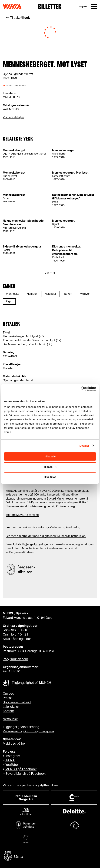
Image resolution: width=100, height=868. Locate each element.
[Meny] (94, 7)
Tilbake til (20, 18)
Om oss (8, 694)
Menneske (13, 294)
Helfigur (32, 294)
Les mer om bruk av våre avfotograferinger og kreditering (43, 528)
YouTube (12, 765)
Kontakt (8, 711)
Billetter (50, 7)
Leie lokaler (11, 707)
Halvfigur (51, 294)
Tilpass (50, 467)
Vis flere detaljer (13, 117)
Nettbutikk (10, 719)
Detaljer (84, 446)
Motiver (85, 294)
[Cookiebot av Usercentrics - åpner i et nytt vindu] (81, 389)
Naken (68, 294)
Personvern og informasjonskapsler (29, 731)
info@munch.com (15, 659)
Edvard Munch (56, 499)
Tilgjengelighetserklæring (21, 727)
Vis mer (50, 273)
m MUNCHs (21, 515)
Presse (8, 698)
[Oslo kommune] (50, 856)
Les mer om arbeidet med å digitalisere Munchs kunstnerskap (46, 536)
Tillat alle (50, 456)
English (83, 7)
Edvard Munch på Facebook (25, 774)
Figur (9, 302)
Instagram (13, 756)
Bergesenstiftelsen (21, 552)
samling (33, 515)
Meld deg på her (14, 744)
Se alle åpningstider (17, 639)
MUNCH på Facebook (21, 769)
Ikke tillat (50, 477)
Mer (8, 515)
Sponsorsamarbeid (17, 702)
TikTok (10, 761)
